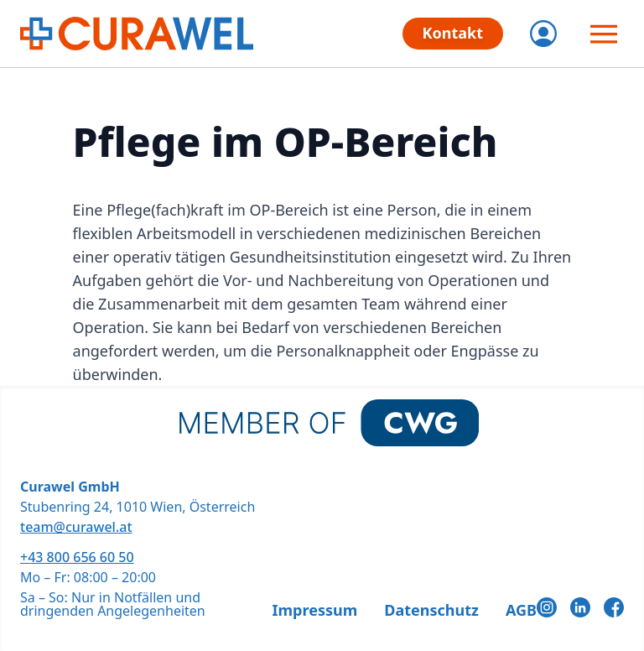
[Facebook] (614, 607)
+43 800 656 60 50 (77, 557)
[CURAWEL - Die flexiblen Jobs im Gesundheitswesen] (137, 34)
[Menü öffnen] (604, 34)
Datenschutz (431, 610)
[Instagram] (547, 607)
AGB (521, 610)
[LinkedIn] (580, 607)
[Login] (543, 34)
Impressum (315, 610)
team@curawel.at (76, 527)
